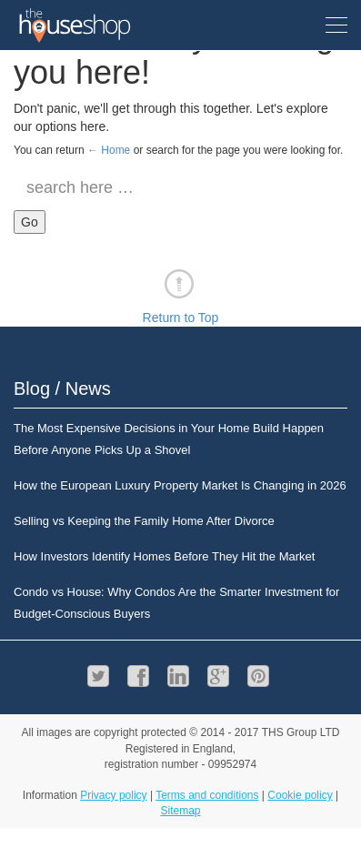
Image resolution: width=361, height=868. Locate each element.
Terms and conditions (207, 795)
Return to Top (181, 318)
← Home (109, 150)
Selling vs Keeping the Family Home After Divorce (144, 521)
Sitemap (180, 811)
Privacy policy (113, 795)
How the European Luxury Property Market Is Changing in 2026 (180, 485)
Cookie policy (300, 795)
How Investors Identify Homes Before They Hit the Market (164, 556)
